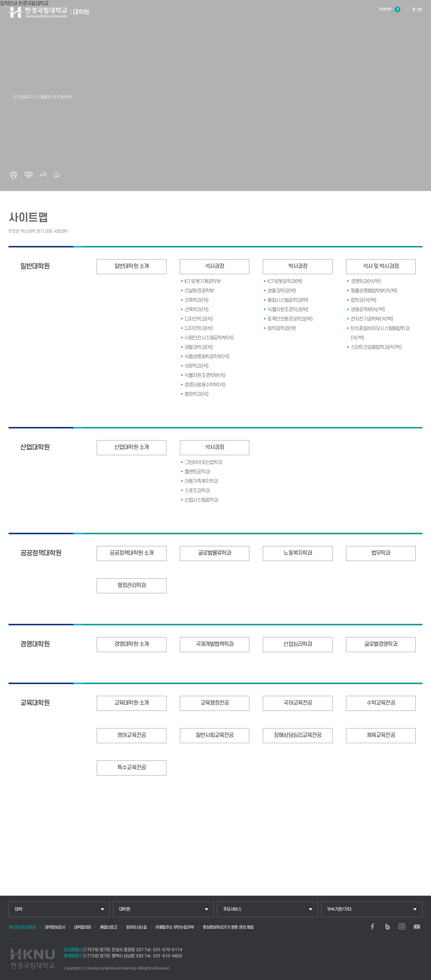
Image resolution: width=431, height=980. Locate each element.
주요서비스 (232, 909)
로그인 (417, 10)
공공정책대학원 (41, 553)
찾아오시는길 (136, 927)
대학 (18, 909)
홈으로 (56, 175)
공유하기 (43, 175)
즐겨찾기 (29, 175)
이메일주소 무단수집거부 (175, 927)
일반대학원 (35, 267)
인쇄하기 (14, 175)
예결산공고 (109, 927)
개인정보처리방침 (22, 927)
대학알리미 (83, 927)
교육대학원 (35, 703)
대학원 (125, 909)
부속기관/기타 (339, 909)
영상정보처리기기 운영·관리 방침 (228, 927)
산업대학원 (35, 448)
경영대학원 (35, 644)
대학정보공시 (55, 927)
